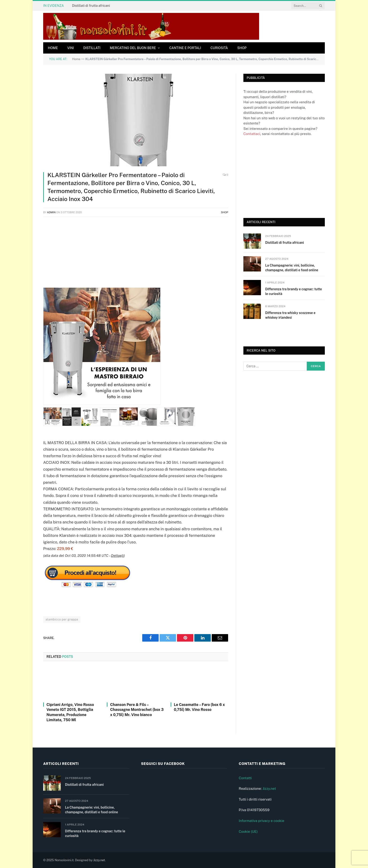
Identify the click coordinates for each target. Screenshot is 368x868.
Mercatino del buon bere (133, 48)
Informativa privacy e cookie (261, 821)
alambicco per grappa (62, 619)
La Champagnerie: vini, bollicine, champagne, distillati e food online (292, 268)
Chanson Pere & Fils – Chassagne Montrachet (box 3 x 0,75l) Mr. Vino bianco (137, 710)
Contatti (245, 778)
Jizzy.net (269, 789)
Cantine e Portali (185, 48)
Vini (70, 48)
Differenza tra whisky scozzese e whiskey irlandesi (290, 315)
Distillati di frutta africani (91, 6)
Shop (242, 48)
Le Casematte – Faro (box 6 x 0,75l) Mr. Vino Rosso (199, 707)
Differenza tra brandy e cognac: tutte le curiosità (293, 291)
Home (53, 48)
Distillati (92, 48)
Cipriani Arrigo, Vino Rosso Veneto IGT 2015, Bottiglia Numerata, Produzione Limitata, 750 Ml (70, 712)
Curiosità (219, 48)
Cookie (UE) (248, 831)
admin (51, 212)
